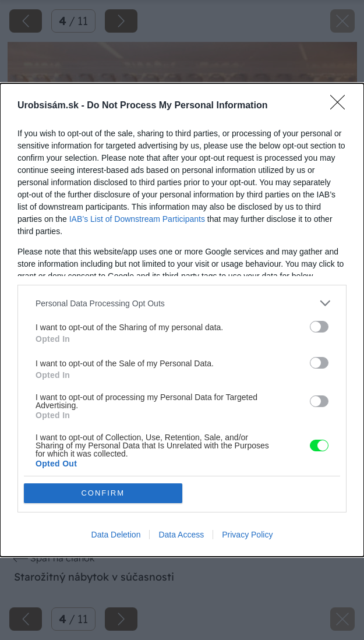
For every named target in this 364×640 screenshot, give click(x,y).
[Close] (341, 106)
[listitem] (182, 303)
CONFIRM (103, 493)
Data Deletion (116, 535)
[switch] (319, 327)
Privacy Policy (247, 535)
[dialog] (182, 320)
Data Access (181, 535)
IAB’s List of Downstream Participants (137, 219)
